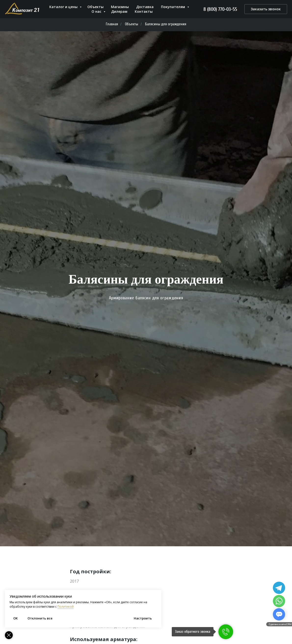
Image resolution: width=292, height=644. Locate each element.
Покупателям (173, 7)
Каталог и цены (64, 7)
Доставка (145, 7)
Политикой (70, 607)
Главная (112, 24)
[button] (266, 9)
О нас (97, 11)
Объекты (95, 7)
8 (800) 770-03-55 (220, 9)
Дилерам (119, 11)
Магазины (120, 7)
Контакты (144, 11)
